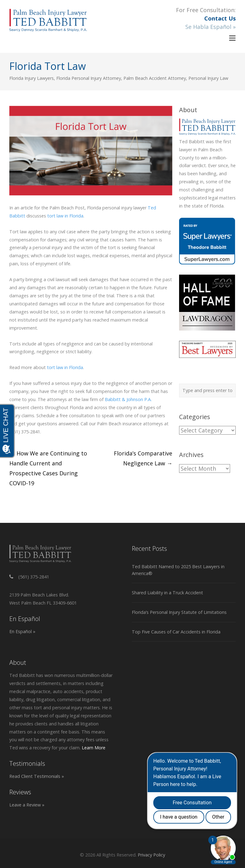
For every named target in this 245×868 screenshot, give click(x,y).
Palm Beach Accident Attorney (155, 78)
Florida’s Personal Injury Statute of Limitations (179, 612)
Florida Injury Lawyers (32, 78)
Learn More (94, 748)
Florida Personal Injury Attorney (89, 78)
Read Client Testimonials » (37, 776)
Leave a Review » (27, 805)
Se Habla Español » (210, 27)
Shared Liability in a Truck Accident (167, 593)
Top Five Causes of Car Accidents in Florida (176, 632)
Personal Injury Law (208, 78)
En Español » (22, 631)
